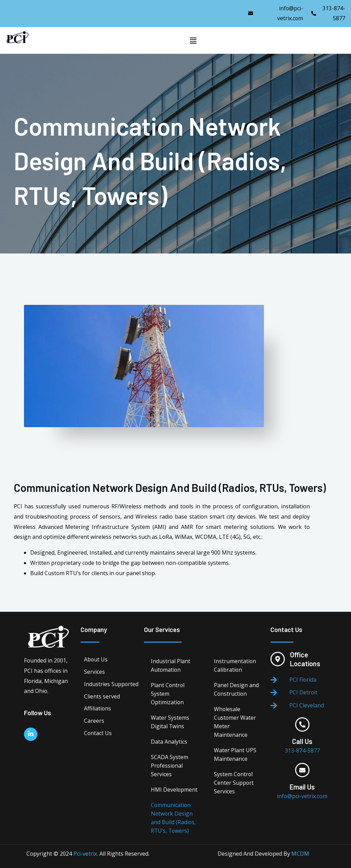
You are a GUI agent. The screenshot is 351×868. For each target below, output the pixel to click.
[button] (193, 40)
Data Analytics (169, 742)
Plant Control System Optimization (168, 694)
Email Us (302, 787)
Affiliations (98, 709)
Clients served (102, 697)
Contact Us (98, 734)
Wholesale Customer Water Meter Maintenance (235, 722)
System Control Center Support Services (234, 783)
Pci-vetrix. (86, 854)
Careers (94, 721)
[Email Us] (302, 770)
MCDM (300, 854)
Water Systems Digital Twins (170, 722)
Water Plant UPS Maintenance (235, 754)
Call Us (302, 742)
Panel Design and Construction (236, 689)
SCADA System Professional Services (170, 766)
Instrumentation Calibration (235, 665)
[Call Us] (302, 725)
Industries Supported (111, 684)
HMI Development (174, 790)
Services (94, 672)
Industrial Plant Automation (171, 665)
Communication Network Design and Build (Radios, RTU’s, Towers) (174, 818)
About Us (96, 660)
